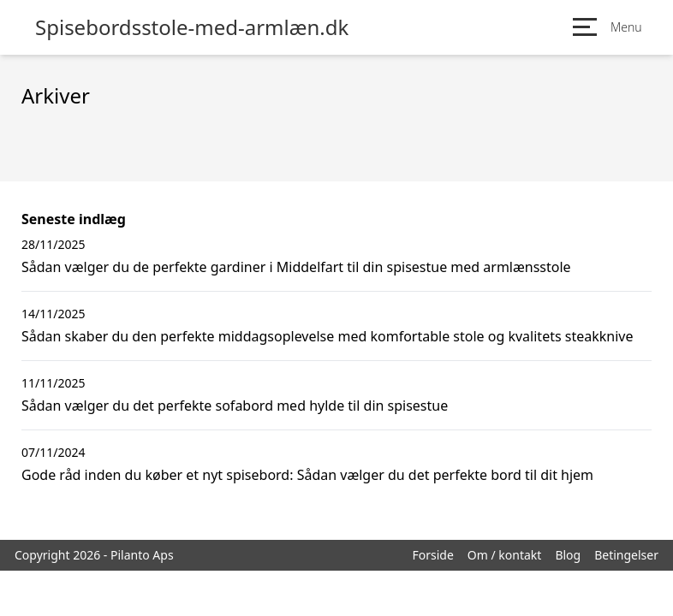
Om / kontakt (505, 555)
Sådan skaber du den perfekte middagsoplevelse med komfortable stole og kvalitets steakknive (327, 336)
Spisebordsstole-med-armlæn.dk (192, 27)
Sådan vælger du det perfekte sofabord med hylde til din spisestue (235, 406)
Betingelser (626, 555)
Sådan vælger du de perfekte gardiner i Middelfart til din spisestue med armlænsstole (296, 267)
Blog (568, 555)
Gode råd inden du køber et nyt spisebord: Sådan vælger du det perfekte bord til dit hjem (307, 475)
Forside (432, 555)
